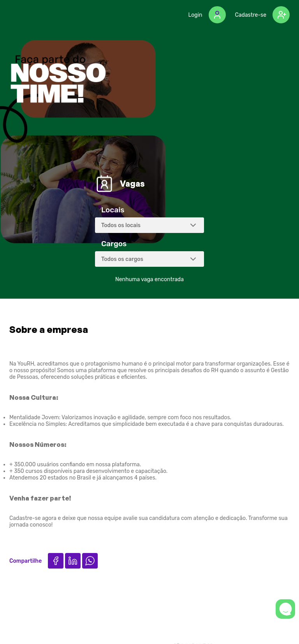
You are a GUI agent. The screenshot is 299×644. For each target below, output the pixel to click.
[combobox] (149, 225)
